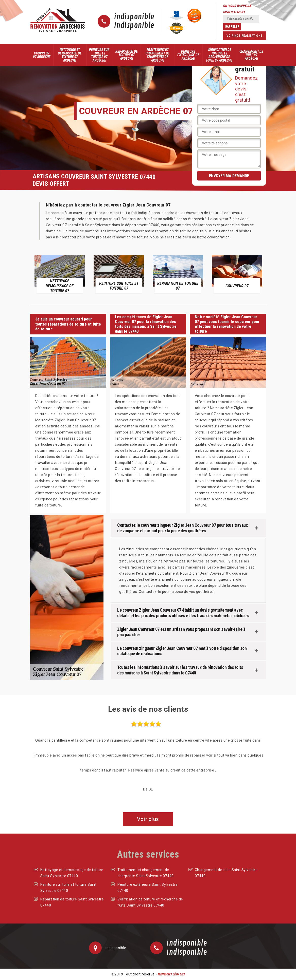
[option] (60, 274)
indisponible (134, 17)
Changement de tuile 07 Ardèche (251, 55)
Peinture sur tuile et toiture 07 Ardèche (99, 55)
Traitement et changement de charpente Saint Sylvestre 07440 (146, 873)
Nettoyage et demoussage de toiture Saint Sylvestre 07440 (72, 873)
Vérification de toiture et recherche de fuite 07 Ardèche (219, 55)
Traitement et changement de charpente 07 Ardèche (158, 55)
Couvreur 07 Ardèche (42, 55)
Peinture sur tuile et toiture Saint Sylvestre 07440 (68, 888)
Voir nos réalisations (245, 36)
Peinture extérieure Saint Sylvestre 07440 (148, 888)
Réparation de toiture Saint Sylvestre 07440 (72, 902)
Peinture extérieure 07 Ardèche (188, 55)
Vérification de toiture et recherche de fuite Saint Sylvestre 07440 (150, 902)
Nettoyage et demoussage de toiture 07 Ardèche (70, 55)
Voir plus (148, 819)
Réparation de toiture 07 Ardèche (126, 55)
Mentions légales (171, 974)
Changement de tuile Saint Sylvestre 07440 (226, 873)
